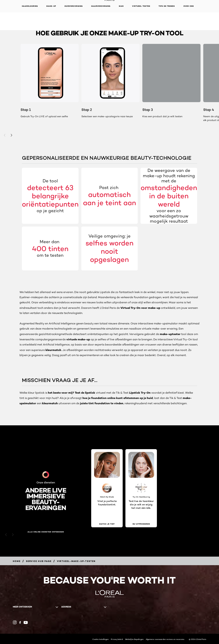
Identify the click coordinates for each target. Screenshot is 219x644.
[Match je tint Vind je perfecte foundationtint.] (107, 524)
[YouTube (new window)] (26, 622)
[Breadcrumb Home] (17, 561)
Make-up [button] (51, 6)
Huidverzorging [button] (74, 6)
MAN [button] (121, 6)
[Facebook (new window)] (20, 622)
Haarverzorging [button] (101, 6)
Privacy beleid (117, 639)
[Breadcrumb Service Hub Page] (39, 561)
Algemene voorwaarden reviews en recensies (165, 639)
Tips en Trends (167, 6)
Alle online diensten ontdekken (46, 532)
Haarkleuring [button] (30, 6)
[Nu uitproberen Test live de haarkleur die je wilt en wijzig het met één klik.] (141, 524)
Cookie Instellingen (101, 639)
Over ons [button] (189, 6)
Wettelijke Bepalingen (134, 639)
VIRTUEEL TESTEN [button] (141, 6)
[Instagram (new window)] (15, 622)
